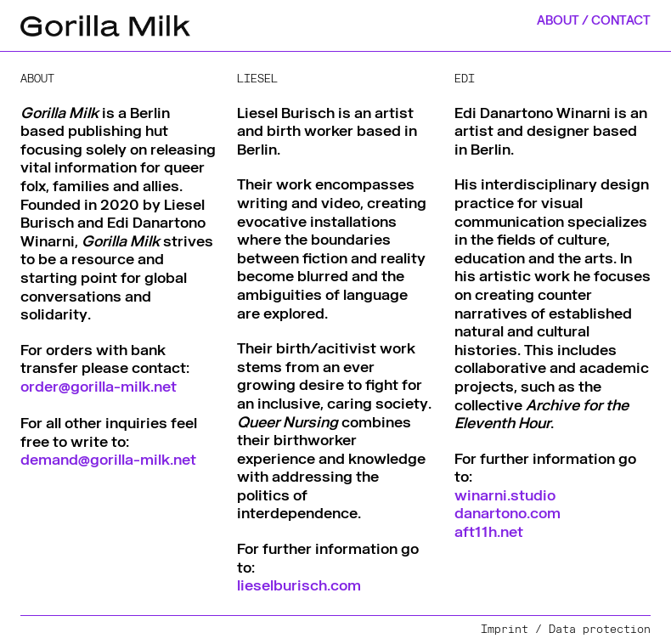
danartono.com (507, 512)
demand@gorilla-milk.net (108, 459)
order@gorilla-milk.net (99, 386)
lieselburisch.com (299, 585)
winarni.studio (505, 494)
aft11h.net (489, 531)
